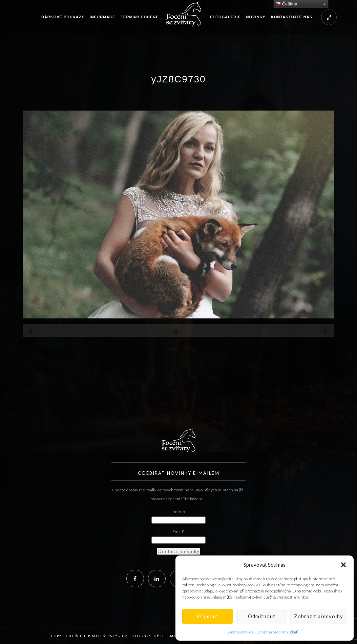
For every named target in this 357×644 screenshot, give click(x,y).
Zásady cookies (240, 632)
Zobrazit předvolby (319, 616)
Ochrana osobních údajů (277, 632)
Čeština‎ (286, 4)
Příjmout (207, 616)
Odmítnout (262, 616)
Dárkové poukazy (63, 17)
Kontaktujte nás (292, 17)
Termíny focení (139, 17)
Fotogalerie (225, 17)
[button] (343, 565)
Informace (103, 17)
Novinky (256, 17)
